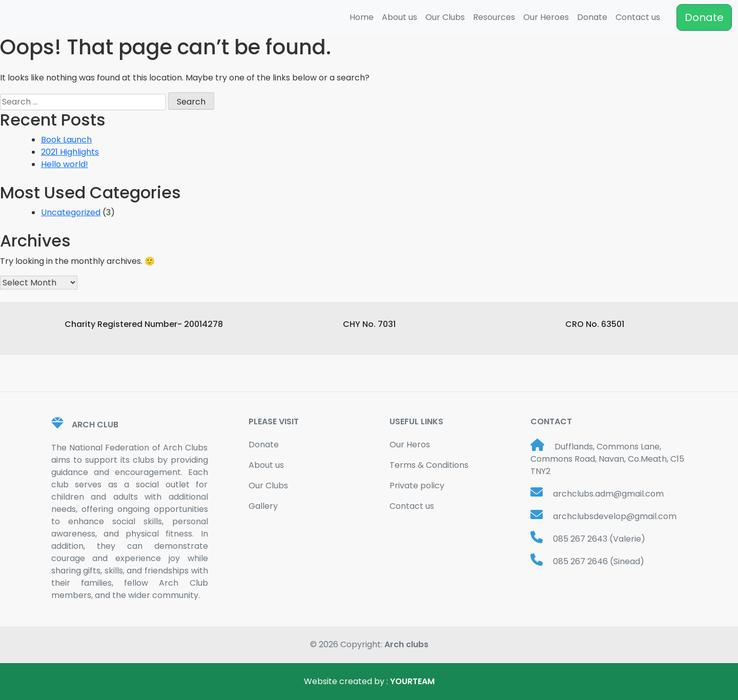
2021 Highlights (70, 152)
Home (362, 17)
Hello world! (65, 164)
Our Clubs (445, 17)
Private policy (417, 486)
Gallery (263, 506)
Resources (494, 17)
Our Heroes (546, 17)
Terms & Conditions (429, 465)
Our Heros (410, 445)
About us (399, 17)
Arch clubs (406, 644)
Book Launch (66, 140)
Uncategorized (71, 212)
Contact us (638, 17)
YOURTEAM (412, 681)
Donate (592, 17)
